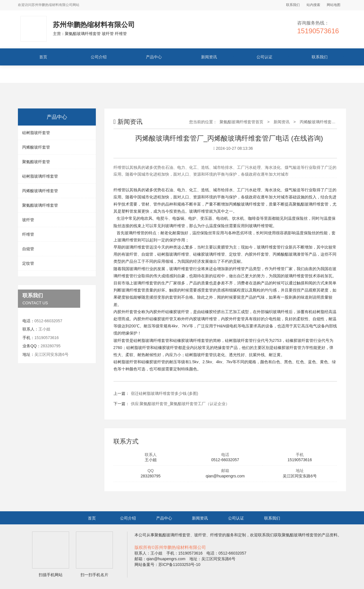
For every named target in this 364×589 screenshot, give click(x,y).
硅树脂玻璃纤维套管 (40, 176)
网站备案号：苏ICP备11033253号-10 (167, 565)
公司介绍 (99, 57)
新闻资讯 (209, 57)
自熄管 (28, 249)
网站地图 (334, 5)
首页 (43, 57)
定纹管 (28, 263)
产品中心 (154, 57)
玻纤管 (28, 220)
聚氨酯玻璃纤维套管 (40, 205)
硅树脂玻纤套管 (36, 133)
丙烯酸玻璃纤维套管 (40, 191)
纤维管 (28, 234)
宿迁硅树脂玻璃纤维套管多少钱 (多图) (165, 393)
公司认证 (264, 57)
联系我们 (293, 5)
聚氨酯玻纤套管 (36, 162)
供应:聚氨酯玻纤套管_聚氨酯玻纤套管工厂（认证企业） (180, 404)
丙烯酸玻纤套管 (36, 147)
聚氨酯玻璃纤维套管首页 (241, 122)
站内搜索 (313, 5)
